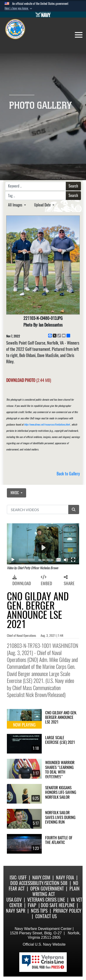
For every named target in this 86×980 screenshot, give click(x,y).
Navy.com (41, 877)
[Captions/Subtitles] (58, 560)
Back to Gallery (68, 474)
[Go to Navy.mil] (43, 15)
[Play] (13, 560)
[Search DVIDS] (38, 509)
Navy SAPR (16, 911)
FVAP (32, 905)
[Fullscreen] (73, 560)
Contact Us (46, 916)
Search (73, 186)
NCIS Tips (39, 911)
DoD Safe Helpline (58, 905)
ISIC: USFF (18, 877)
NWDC (15, 493)
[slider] (27, 560)
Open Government (47, 889)
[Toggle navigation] (79, 35)
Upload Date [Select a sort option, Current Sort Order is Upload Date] (43, 205)
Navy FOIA (65, 877)
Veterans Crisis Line (46, 900)
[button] (19, 8)
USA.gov (14, 900)
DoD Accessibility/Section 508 (39, 883)
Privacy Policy (67, 911)
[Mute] (66, 560)
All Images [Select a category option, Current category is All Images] (16, 205)
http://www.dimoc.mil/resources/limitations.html (47, 424)
